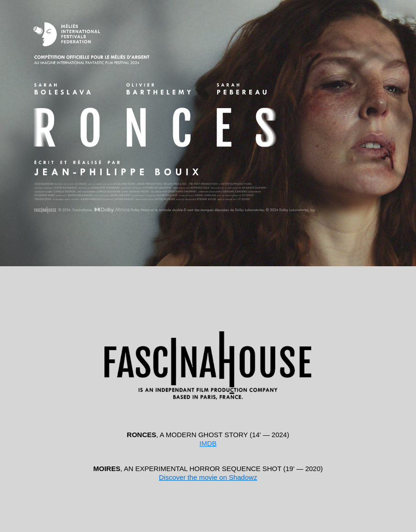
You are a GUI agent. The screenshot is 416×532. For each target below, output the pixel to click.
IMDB (208, 443)
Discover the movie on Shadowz (208, 477)
